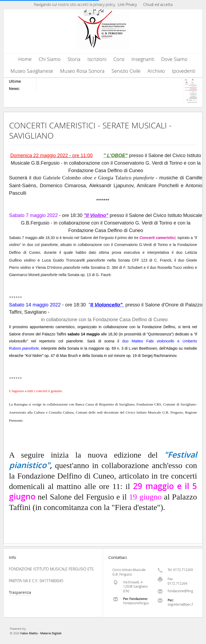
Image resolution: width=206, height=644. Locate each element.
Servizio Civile (126, 71)
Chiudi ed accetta (158, 4)
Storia (74, 59)
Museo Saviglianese (32, 71)
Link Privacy (127, 4)
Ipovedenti (184, 71)
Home (25, 59)
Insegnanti (143, 59)
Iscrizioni (97, 59)
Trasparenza (20, 592)
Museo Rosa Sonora (82, 71)
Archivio (156, 71)
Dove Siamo (174, 59)
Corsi (119, 59)
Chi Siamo (50, 59)
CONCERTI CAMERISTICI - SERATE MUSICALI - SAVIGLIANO (90, 131)
